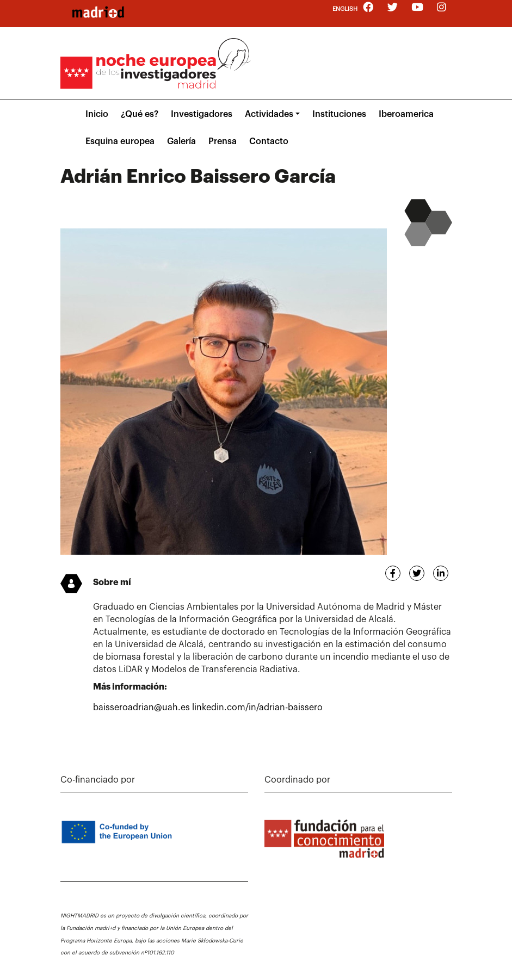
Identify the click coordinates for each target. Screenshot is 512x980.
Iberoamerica (406, 114)
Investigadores (202, 114)
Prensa (223, 141)
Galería (181, 141)
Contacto (269, 141)
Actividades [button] (269, 114)
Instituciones (339, 114)
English (345, 9)
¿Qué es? (140, 114)
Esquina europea (120, 141)
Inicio (97, 114)
